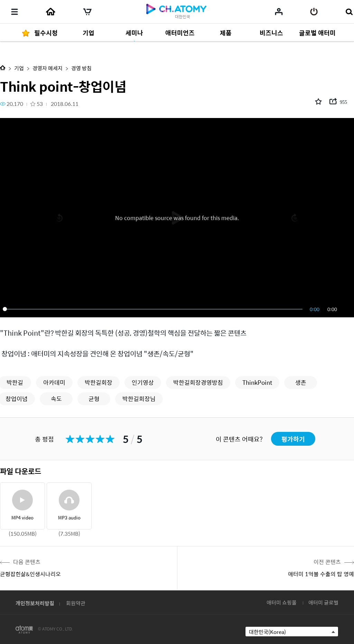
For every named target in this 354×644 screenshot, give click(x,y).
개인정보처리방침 (35, 603)
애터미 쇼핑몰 (282, 602)
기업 (19, 68)
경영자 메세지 (48, 68)
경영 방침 (81, 68)
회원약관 (76, 603)
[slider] (154, 309)
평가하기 (293, 439)
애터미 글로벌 (323, 602)
